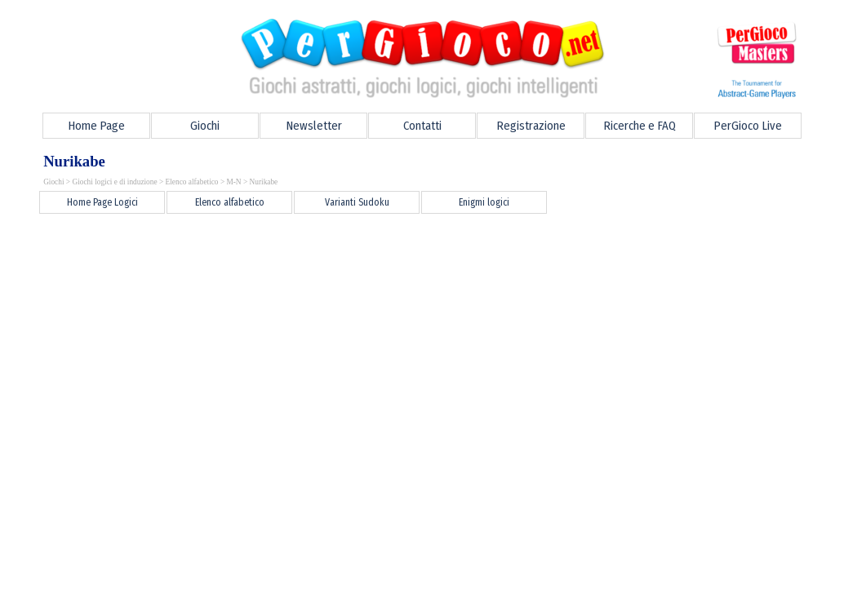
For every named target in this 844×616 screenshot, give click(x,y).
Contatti (422, 126)
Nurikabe (264, 182)
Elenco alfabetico (192, 182)
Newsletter (314, 126)
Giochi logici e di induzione (114, 182)
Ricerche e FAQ (640, 126)
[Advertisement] (325, 253)
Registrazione (531, 126)
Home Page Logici (102, 202)
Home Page (96, 126)
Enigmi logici (484, 202)
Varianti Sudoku (357, 202)
